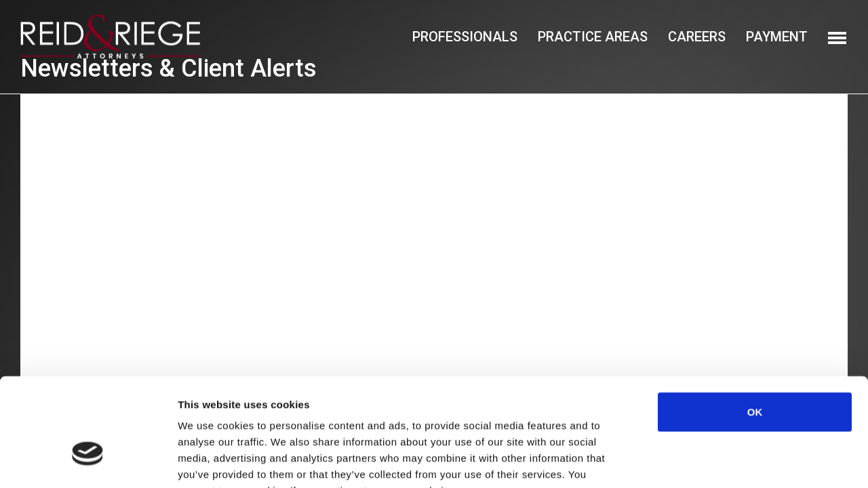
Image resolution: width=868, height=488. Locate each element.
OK (755, 328)
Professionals (465, 37)
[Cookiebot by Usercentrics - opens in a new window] (88, 462)
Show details (712, 461)
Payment (777, 37)
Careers (697, 37)
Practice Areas (593, 37)
